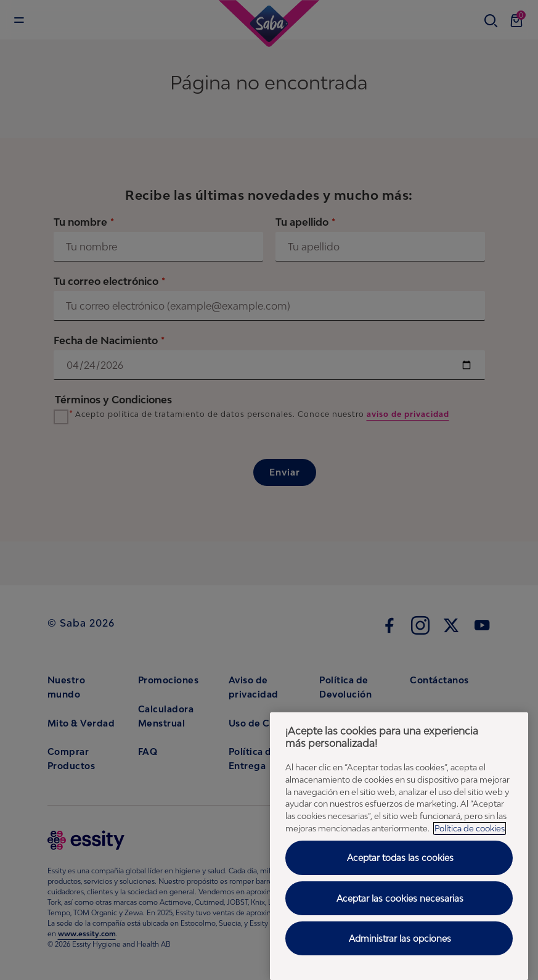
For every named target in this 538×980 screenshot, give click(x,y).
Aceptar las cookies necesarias (400, 898)
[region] (399, 846)
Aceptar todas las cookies (400, 858)
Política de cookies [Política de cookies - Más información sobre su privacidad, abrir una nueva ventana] (470, 828)
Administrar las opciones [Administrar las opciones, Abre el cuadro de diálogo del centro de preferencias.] (400, 938)
